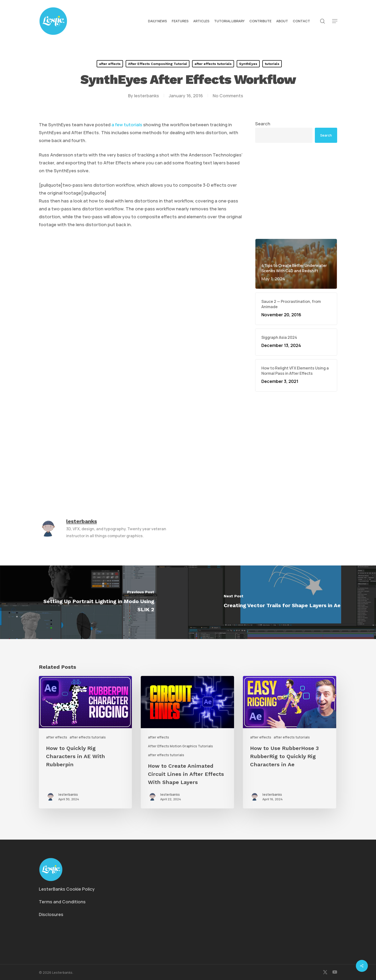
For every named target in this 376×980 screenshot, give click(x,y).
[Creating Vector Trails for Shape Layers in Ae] (282, 602)
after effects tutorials (213, 64)
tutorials (272, 64)
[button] (335, 21)
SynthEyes (248, 64)
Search (263, 124)
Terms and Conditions (62, 902)
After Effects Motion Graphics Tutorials (180, 746)
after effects (110, 64)
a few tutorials (127, 125)
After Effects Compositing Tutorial (158, 64)
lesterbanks (147, 96)
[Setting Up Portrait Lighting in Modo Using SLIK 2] (94, 602)
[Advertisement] (296, 191)
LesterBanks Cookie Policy (67, 889)
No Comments (228, 96)
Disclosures (51, 914)
